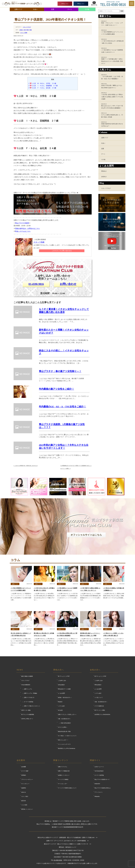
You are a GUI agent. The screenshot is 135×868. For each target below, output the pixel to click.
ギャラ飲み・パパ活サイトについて (67, 736)
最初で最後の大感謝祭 (27, 676)
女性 (25, 30)
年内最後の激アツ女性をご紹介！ (57, 389)
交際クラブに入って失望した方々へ (67, 714)
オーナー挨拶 (25, 771)
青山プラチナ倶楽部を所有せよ (103, 788)
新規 (28, 30)
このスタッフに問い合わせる (62, 251)
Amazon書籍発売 (26, 685)
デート (70, 9)
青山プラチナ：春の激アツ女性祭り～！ (60, 371)
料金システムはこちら (23, 231)
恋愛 (53, 9)
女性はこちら (65, 4)
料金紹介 (60, 702)
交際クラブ (18, 9)
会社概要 (24, 767)
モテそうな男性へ (63, 727)
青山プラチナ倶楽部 (22, 223)
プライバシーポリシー (27, 779)
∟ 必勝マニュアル (27, 689)
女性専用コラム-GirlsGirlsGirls (102, 714)
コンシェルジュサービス (64, 744)
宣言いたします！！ (63, 740)
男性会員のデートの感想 (64, 689)
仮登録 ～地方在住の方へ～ (65, 698)
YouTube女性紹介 (99, 771)
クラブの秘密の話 (99, 706)
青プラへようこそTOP (64, 676)
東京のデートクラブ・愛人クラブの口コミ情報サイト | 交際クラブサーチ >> (68, 844)
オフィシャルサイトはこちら (86, 535)
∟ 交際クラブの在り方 (28, 698)
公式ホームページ (99, 767)
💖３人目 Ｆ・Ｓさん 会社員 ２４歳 (42, 88)
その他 (87, 9)
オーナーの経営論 (99, 775)
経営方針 (24, 801)
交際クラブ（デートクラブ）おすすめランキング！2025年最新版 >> (68, 841)
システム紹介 (61, 706)
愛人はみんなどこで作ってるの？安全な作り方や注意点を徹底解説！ (112, 106)
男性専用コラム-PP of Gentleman (67, 748)
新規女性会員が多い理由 (64, 731)
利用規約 (24, 775)
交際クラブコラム (63, 767)
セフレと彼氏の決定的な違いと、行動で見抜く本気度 (112, 115)
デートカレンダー (63, 784)
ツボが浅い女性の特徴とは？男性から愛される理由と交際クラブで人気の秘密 (112, 96)
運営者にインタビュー (27, 809)
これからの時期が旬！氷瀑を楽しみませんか (26, 466)
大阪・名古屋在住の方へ (64, 719)
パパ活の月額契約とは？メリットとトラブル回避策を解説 (112, 32)
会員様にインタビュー (64, 775)
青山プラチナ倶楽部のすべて (102, 779)
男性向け (104, 171)
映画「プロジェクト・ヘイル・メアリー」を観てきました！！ (112, 23)
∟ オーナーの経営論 (27, 702)
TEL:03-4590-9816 (113, 5)
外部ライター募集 (26, 710)
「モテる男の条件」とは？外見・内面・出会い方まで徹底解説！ (112, 77)
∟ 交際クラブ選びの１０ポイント (31, 706)
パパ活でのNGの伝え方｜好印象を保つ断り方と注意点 (112, 41)
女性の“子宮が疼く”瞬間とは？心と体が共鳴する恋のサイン (112, 86)
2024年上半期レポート (27, 719)
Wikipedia (97, 796)
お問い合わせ (68, 284)
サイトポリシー (25, 784)
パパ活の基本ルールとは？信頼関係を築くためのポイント (112, 50)
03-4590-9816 (36, 284)
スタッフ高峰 (24, 33)
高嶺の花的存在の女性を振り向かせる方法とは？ (112, 124)
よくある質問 (61, 693)
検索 (122, 11)
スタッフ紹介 (25, 796)
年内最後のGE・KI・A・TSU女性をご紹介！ (63, 407)
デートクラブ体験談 (63, 779)
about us (24, 792)
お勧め (21, 30)
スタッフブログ (27, 27)
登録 (31, 30)
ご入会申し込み (62, 681)
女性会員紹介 (61, 685)
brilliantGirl (97, 784)
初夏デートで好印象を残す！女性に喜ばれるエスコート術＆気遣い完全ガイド (112, 60)
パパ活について (99, 698)
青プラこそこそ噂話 (100, 710)
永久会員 (60, 710)
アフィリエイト (99, 792)
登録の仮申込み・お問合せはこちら (27, 228)
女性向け (104, 177)
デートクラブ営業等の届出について (67, 788)
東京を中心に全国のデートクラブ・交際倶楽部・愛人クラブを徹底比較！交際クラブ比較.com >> (67, 837)
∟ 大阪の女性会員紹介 (64, 723)
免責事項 (24, 788)
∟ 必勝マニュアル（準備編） (30, 693)
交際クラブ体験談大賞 (64, 771)
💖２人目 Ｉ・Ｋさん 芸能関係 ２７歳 (43, 86)
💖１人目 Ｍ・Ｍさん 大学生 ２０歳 (42, 83)
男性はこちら (81, 4)
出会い (35, 9)
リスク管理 (24, 805)
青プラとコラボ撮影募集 (28, 714)
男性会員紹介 (98, 685)
